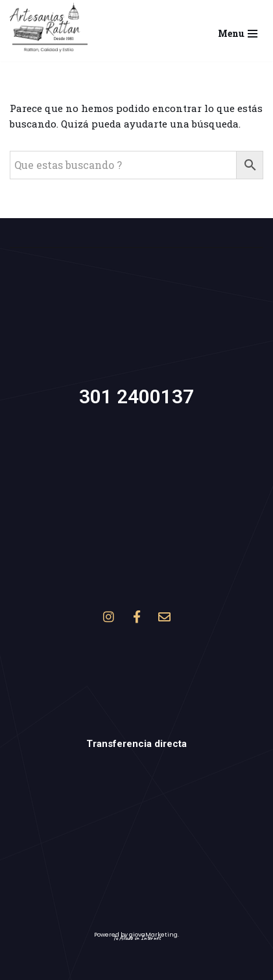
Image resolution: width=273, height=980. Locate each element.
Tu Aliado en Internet (136, 938)
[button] (49, 28)
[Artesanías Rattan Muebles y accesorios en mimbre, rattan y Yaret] (49, 28)
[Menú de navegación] (238, 30)
